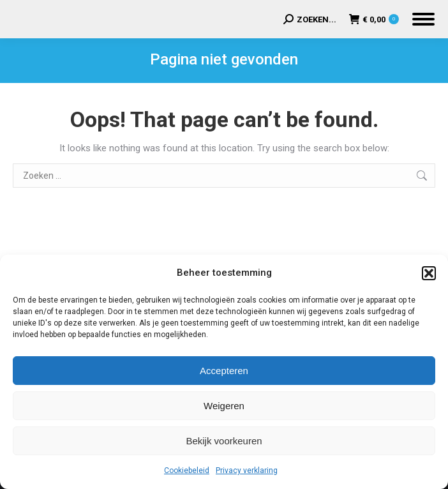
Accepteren (224, 371)
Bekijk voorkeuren (224, 441)
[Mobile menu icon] (423, 19)
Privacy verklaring (247, 470)
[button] (429, 273)
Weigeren (224, 406)
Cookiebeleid (187, 470)
